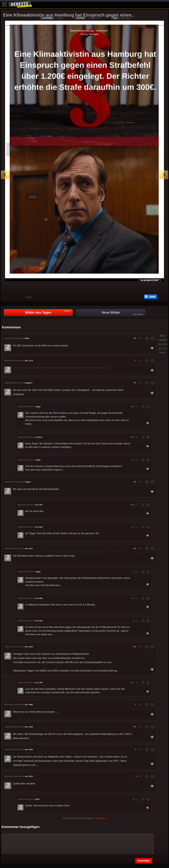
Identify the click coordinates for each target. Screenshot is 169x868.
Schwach (18, 298)
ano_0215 (29, 776)
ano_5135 (39, 621)
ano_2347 (39, 505)
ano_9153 (29, 749)
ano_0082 (39, 598)
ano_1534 (29, 727)
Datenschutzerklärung (82, 31)
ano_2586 (29, 705)
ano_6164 (39, 527)
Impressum (102, 31)
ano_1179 (29, 361)
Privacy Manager (90, 34)
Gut (7, 298)
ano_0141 (29, 549)
